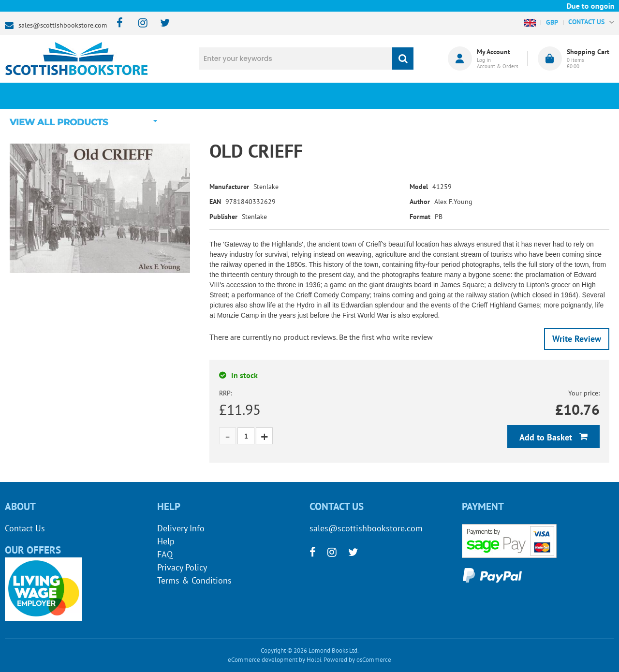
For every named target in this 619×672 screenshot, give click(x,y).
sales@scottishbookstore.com (63, 25)
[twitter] (160, 23)
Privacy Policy (182, 567)
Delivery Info (181, 528)
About (462, 96)
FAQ (165, 554)
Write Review (577, 339)
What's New (259, 96)
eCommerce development (263, 660)
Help (166, 541)
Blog (360, 96)
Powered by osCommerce (357, 660)
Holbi (314, 660)
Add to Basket (547, 437)
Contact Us (25, 528)
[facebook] (117, 23)
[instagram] (139, 23)
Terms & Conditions (194, 580)
